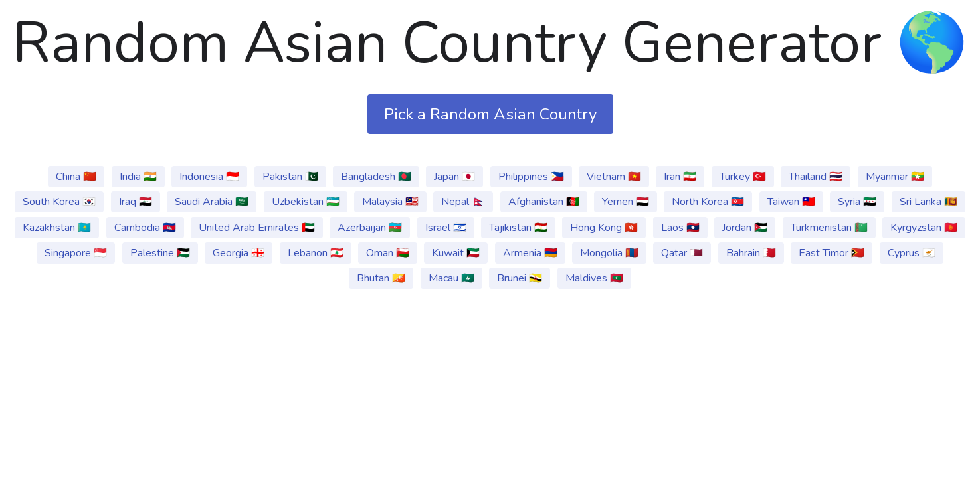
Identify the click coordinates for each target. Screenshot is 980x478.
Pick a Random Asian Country (490, 114)
